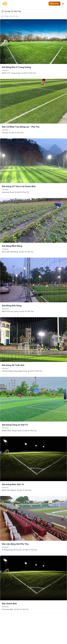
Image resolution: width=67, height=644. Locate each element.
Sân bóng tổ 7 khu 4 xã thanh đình (19, 186)
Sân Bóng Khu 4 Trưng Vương (16, 67)
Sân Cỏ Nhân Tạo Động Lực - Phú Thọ (21, 127)
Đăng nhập (54, 4)
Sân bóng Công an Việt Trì (15, 425)
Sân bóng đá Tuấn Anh (13, 365)
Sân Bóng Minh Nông (12, 246)
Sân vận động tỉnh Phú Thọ (15, 544)
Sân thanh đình (9, 604)
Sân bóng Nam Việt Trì (13, 484)
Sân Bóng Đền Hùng (12, 306)
